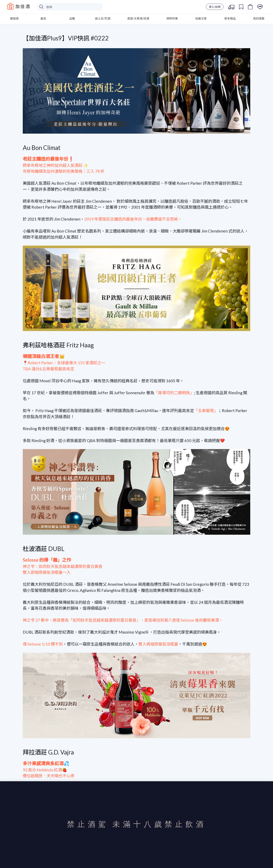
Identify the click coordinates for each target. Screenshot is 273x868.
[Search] (70, 7)
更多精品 (230, 18)
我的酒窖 (259, 18)
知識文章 (201, 18)
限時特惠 (172, 18)
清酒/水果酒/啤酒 (138, 18)
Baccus (18, 6)
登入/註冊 (215, 7)
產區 (43, 18)
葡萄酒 (14, 18)
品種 (72, 18)
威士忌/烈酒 (103, 18)
